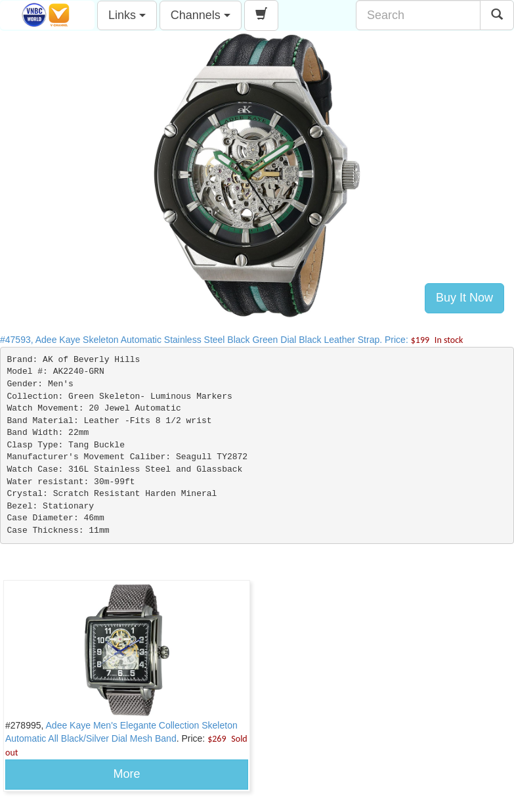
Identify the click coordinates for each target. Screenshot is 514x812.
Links (127, 15)
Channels (201, 15)
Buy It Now (464, 298)
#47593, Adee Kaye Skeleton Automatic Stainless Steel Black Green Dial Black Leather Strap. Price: (231, 340)
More (126, 774)
